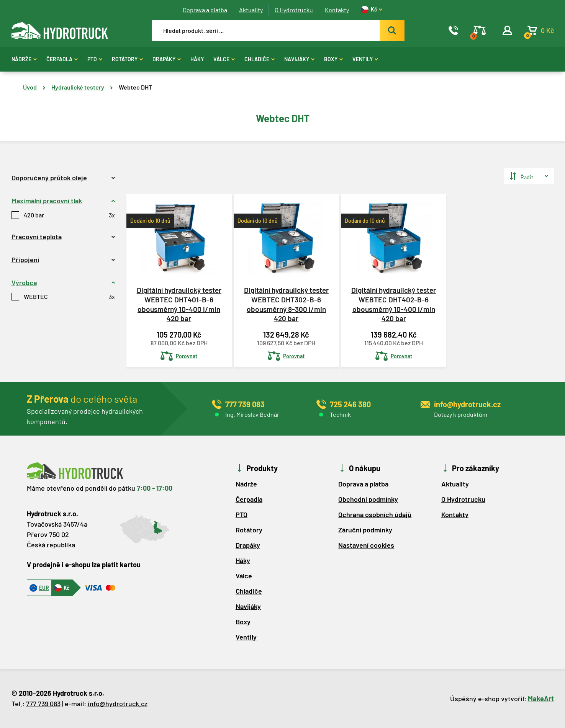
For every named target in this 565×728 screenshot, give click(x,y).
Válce (224, 59)
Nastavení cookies (366, 545)
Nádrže (24, 59)
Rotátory (127, 59)
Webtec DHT (135, 87)
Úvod (30, 87)
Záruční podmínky (365, 530)
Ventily (365, 59)
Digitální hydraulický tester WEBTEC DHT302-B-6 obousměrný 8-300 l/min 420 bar (286, 304)
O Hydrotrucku (294, 10)
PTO (95, 59)
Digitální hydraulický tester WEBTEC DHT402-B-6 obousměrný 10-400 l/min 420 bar (394, 304)
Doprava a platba (205, 10)
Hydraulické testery (78, 87)
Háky (197, 59)
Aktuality (251, 10)
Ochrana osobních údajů (375, 514)
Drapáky (167, 59)
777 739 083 (43, 704)
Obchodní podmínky (368, 499)
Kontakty (337, 10)
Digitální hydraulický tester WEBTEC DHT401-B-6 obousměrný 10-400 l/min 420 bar (179, 304)
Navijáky (299, 59)
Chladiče (260, 59)
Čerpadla (62, 59)
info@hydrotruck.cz (118, 704)
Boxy (333, 59)
